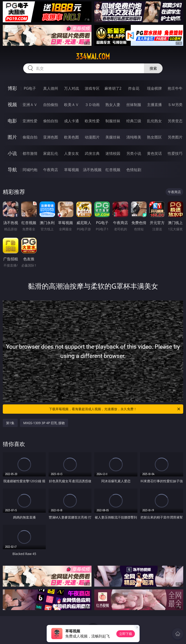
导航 (12, 170)
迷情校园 (113, 153)
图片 (12, 137)
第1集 (10, 423)
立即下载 (126, 634)
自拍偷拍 (51, 105)
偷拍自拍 (51, 121)
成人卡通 (72, 121)
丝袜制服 (134, 105)
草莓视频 (72, 170)
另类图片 (175, 137)
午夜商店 (51, 170)
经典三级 (134, 121)
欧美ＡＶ (72, 105)
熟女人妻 (113, 105)
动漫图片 (92, 137)
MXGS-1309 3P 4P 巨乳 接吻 (44, 423)
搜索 (153, 68)
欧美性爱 (92, 121)
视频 (12, 104)
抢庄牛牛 (175, 88)
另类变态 (175, 121)
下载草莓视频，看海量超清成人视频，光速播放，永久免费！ (115, 409)
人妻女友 (72, 153)
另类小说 (134, 153)
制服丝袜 (113, 121)
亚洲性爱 (30, 121)
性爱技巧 (175, 153)
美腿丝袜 (113, 137)
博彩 (12, 88)
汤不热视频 (92, 170)
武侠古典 (92, 153)
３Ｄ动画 (92, 105)
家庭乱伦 (51, 153)
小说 (12, 153)
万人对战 (72, 88)
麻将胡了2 (113, 88)
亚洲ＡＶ (30, 105)
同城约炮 (30, 170)
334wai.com (93, 56)
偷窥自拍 (30, 137)
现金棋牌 (154, 88)
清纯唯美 (134, 137)
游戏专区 (92, 88)
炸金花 (134, 88)
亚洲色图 (51, 137)
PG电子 (30, 88)
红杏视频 (113, 170)
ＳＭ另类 (175, 105)
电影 (12, 121)
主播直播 (154, 105)
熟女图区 (154, 137)
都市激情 (30, 153)
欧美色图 (72, 137)
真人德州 (51, 88)
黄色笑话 (154, 153)
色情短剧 (134, 170)
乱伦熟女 (154, 121)
